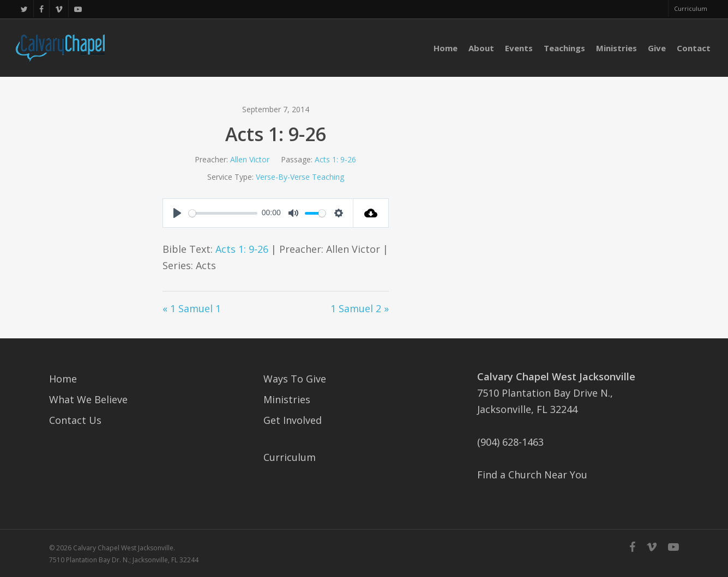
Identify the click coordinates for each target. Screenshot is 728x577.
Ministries (287, 399)
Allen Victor (250, 159)
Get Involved (293, 420)
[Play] (177, 213)
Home (63, 379)
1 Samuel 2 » (360, 308)
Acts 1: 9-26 (335, 159)
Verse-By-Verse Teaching (300, 177)
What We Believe (88, 399)
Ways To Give (295, 379)
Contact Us (75, 420)
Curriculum (290, 457)
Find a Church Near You (532, 475)
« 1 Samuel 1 (192, 308)
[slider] (223, 213)
